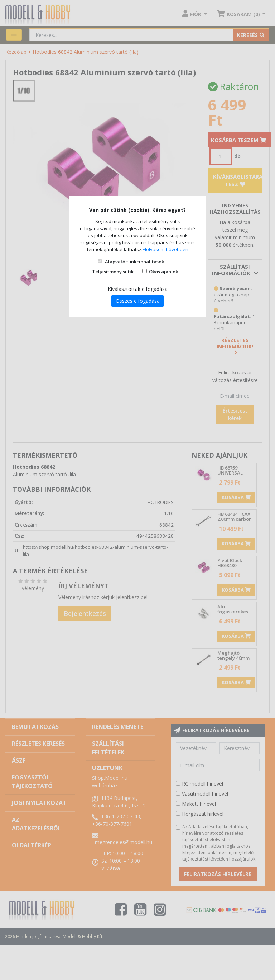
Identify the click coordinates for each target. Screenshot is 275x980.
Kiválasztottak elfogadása (138, 289)
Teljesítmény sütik (113, 272)
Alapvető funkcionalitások (134, 262)
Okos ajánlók (163, 272)
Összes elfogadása (138, 301)
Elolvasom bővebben (165, 249)
